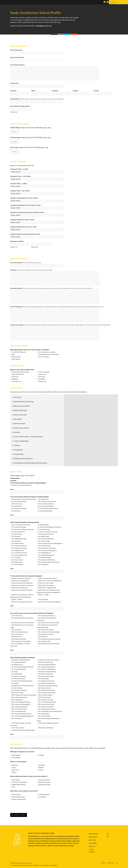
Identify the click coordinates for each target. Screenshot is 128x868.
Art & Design (16, 780)
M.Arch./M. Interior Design (46, 583)
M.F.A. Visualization (18, 700)
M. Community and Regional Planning (23, 667)
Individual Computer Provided (20, 372)
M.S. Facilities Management (20, 707)
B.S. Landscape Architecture (47, 560)
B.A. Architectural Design (19, 509)
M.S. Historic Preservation (46, 707)
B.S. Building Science (18, 550)
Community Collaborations (20, 782)
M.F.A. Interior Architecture (20, 697)
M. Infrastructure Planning (46, 676)
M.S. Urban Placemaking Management (23, 716)
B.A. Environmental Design (46, 539)
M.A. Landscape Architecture (47, 693)
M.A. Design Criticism (45, 688)
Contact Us (92, 846)
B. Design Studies (44, 525)
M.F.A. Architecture (17, 634)
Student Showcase (92, 851)
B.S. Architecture (44, 499)
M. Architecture (43, 637)
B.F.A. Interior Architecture (20, 546)
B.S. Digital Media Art (45, 553)
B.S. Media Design (17, 562)
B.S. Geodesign (16, 557)
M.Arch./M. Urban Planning (46, 585)
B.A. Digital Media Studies (19, 539)
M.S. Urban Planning (44, 716)
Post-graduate (16, 758)
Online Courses (16, 357)
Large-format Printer (18, 374)
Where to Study (93, 834)
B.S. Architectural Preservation (48, 502)
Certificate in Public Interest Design (49, 660)
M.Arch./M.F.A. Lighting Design (47, 588)
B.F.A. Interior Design (45, 546)
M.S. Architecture (17, 630)
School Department (16, 50)
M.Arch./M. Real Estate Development (23, 585)
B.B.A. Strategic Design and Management (50, 543)
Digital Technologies (44, 782)
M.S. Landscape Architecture (47, 709)
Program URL (14, 83)
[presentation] (24, 807)
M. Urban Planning (17, 688)
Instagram (55, 91)
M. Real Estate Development (47, 683)
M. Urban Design (43, 599)
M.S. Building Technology (46, 700)
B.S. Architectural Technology (47, 548)
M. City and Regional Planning (47, 665)
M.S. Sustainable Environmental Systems (50, 711)
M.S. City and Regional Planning (21, 702)
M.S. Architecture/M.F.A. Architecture (23, 618)
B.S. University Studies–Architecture (49, 562)
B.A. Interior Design (44, 541)
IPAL (13, 354)
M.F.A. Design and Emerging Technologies (24, 695)
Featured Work (37, 99)
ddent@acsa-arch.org (44, 26)
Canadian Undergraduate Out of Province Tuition (25, 205)
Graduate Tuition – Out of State (20, 191)
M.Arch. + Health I (44, 595)
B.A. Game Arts (16, 541)
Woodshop (15, 377)
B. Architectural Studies (45, 511)
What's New (92, 840)
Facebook (13, 91)
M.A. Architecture (17, 637)
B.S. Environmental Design (20, 555)
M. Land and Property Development (22, 681)
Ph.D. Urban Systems (18, 728)
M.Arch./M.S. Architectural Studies (22, 590)
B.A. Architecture (17, 506)
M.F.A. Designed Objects (46, 695)
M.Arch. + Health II (17, 599)
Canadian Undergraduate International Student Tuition (27, 212)
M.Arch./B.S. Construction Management (50, 581)
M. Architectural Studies (19, 639)
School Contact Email (17, 57)
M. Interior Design (44, 679)
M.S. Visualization (17, 718)
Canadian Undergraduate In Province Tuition (24, 198)
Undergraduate (16, 755)
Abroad (14, 772)
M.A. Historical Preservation (47, 690)
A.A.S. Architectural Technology (21, 525)
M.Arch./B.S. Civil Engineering (20, 581)
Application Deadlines (17, 241)
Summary (32, 270)
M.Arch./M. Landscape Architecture (22, 602)
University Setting (51, 288)
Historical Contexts (44, 780)
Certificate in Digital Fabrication (21, 660)
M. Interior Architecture (19, 679)
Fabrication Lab (16, 381)
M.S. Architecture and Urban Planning (23, 623)
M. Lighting (15, 683)
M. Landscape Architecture (46, 681)
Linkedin (75, 91)
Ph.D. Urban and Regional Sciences (49, 723)
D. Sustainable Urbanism (19, 662)
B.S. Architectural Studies (19, 502)
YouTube (96, 91)
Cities (14, 787)
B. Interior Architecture (19, 532)
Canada (41, 770)
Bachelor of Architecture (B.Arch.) (22, 485)
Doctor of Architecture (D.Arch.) (48, 578)
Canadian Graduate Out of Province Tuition (24, 227)
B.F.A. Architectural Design (46, 504)
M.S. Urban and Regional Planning (22, 714)
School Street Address (17, 65)
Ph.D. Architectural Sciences (47, 616)
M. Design (15, 672)
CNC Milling (42, 379)
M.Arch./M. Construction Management (50, 602)
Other (12, 489)
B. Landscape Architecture (46, 534)
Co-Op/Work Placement (19, 352)
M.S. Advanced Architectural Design (49, 632)
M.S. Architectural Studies (46, 630)
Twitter (33, 91)
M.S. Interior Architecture (19, 709)
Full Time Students (26, 263)
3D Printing (42, 377)
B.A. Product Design (18, 543)
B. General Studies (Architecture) (48, 509)
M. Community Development (47, 667)
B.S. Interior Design (17, 560)
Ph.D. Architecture (17, 616)
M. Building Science (18, 665)
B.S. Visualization (44, 565)
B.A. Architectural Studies (46, 506)
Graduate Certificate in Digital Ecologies (23, 730)
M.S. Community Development (47, 702)
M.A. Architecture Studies (46, 634)
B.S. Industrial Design (45, 557)
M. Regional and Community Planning (23, 686)
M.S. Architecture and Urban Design (49, 623)
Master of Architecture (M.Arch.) (21, 578)
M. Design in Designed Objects (47, 672)
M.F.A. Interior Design (45, 697)
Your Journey (93, 843)
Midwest (41, 768)
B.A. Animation (16, 536)
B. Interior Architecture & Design (48, 532)
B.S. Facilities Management (46, 555)
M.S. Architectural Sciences (20, 632)
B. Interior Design (17, 534)
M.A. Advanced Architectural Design (49, 644)
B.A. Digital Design (44, 536)
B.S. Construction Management (48, 550)
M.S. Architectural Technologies (21, 641)
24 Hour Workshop (44, 372)
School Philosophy (57, 307)
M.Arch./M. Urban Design (46, 662)
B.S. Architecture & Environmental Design (24, 499)
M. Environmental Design (46, 674)
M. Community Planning (19, 669)
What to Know (93, 837)
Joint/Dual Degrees (44, 795)
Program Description (60, 325)
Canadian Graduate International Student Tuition (25, 234)
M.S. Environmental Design (46, 704)
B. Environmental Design (19, 527)
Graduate (41, 755)
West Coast (16, 770)
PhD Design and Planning (46, 728)
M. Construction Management (47, 669)
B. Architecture (16, 511)
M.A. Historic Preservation (20, 690)
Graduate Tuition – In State (19, 184)
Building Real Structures (19, 785)
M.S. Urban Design (44, 714)
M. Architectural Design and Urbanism (50, 639)
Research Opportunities (19, 799)
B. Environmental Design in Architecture (50, 527)
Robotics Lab (42, 381)
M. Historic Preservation (19, 676)
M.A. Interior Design (18, 693)
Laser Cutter (42, 374)
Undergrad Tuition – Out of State (20, 176)
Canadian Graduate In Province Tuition (22, 220)
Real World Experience (18, 797)
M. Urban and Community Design (48, 686)
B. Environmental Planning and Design (23, 529)
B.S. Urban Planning (18, 565)
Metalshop (15, 379)
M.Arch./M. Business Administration (22, 583)
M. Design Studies (17, 674)
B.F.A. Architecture (17, 504)
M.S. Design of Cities (45, 641)
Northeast (15, 765)
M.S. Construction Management (21, 704)
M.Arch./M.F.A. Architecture (20, 588)
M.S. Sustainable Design (19, 711)
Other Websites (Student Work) (20, 106)
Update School (20, 815)
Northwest (42, 765)
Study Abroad (16, 359)
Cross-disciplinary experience (47, 352)
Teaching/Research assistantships (49, 354)
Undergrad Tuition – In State (19, 169)
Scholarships (42, 797)
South (14, 768)
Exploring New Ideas (45, 785)
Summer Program (44, 357)
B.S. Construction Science (20, 553)
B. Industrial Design (44, 529)
